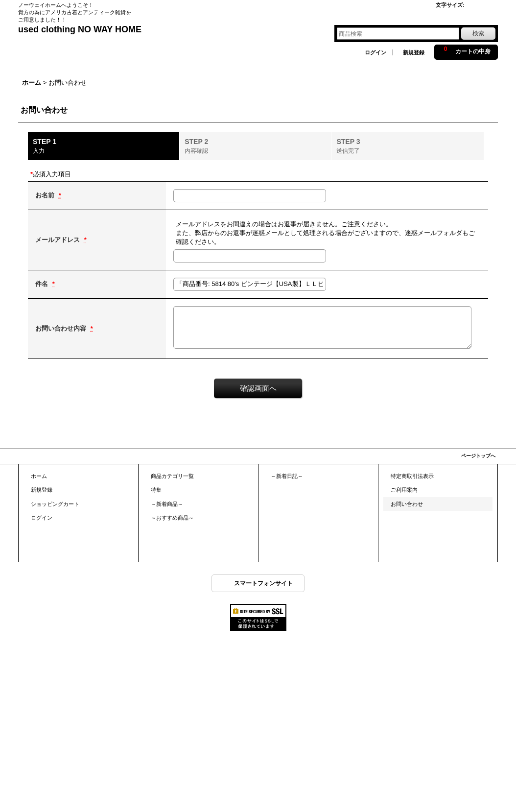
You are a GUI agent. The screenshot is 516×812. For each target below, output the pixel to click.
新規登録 (414, 52)
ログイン (375, 52)
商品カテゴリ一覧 (172, 476)
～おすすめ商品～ (172, 518)
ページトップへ (478, 456)
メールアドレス (59, 240)
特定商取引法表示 (412, 476)
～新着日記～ (287, 476)
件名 (43, 284)
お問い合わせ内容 (62, 328)
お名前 (46, 195)
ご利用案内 (404, 490)
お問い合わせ (407, 504)
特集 (156, 490)
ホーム (39, 476)
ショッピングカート (55, 504)
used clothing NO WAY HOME (80, 29)
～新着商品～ (167, 504)
